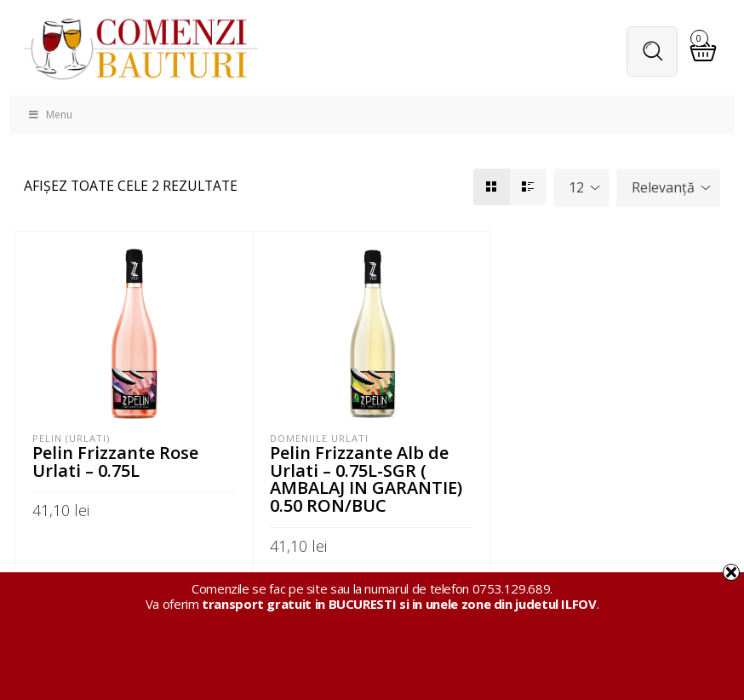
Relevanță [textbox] (663, 188)
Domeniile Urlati (319, 439)
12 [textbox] (576, 188)
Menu (49, 116)
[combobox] (581, 189)
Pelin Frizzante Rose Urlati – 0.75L (117, 462)
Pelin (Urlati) (71, 439)
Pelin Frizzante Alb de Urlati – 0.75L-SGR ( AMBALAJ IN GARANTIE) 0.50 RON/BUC (366, 479)
